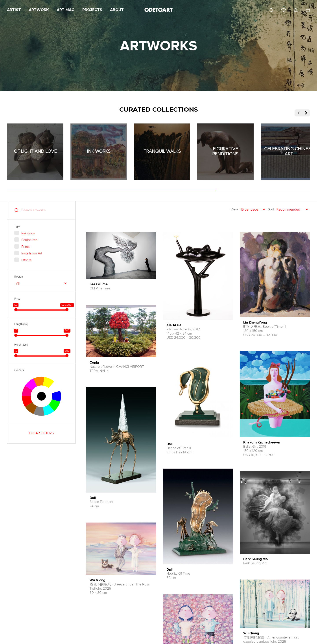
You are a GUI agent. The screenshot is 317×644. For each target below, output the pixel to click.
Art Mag (66, 10)
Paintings (28, 233)
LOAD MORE (198, 616)
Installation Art (32, 253)
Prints (25, 247)
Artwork (39, 10)
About (117, 10)
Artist (14, 10)
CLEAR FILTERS (41, 433)
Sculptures (29, 240)
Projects (92, 10)
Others (26, 260)
